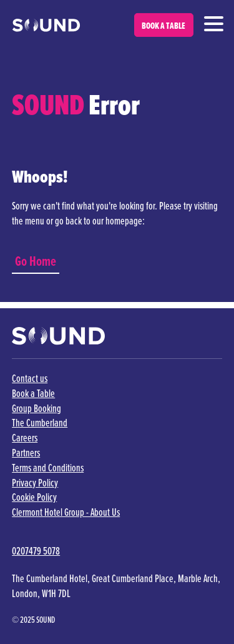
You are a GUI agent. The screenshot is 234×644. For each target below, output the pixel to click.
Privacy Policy (35, 483)
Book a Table (33, 394)
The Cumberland (40, 423)
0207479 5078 (36, 551)
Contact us (30, 379)
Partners (26, 453)
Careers (25, 438)
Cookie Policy (34, 497)
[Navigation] (214, 23)
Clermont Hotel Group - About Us (66, 512)
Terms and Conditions (48, 468)
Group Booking (37, 409)
